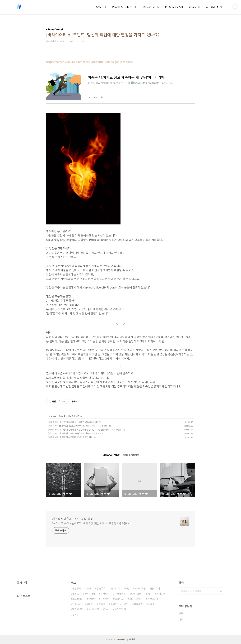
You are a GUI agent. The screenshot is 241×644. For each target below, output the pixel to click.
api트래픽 (94, 609)
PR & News (174, 7)
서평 (127, 588)
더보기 (74, 615)
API (149, 594)
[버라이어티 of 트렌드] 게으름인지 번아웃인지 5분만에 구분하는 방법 (78, 426)
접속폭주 (101, 588)
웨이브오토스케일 (119, 604)
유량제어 (105, 599)
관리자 (132, 639)
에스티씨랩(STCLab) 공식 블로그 (74, 519)
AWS (89, 588)
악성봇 (92, 599)
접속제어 (138, 604)
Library (194, 7)
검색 (221, 591)
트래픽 (151, 604)
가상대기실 (153, 599)
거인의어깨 (90, 594)
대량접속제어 (136, 599)
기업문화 (161, 594)
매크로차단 (78, 599)
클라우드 (119, 599)
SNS (102, 7)
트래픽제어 (120, 609)
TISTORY (121, 639)
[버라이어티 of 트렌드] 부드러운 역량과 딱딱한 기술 (70, 437)
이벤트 (90, 604)
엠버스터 (155, 588)
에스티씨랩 (140, 588)
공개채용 (105, 594)
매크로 (75, 594)
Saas (107, 609)
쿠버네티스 (120, 594)
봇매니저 (115, 588)
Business (152, 7)
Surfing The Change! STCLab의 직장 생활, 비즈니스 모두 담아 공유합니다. (92, 523)
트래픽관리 (137, 594)
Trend (62, 416)
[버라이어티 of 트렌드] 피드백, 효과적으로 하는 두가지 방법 (74, 433)
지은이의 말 (214, 7)
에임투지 (77, 588)
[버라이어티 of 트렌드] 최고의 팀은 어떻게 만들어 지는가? (73, 422)
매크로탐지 (78, 609)
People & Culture (125, 7)
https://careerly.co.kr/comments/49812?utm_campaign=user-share (89, 62)
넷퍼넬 (102, 604)
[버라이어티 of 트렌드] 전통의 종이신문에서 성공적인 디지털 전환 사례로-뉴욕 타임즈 (85, 429)
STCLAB (77, 604)
